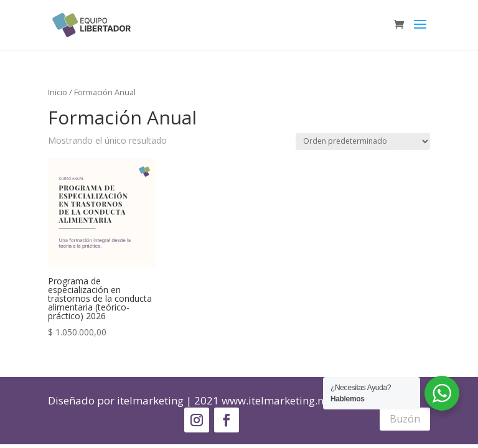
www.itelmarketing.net (277, 400)
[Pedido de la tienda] (363, 142)
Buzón (405, 419)
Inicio (58, 92)
